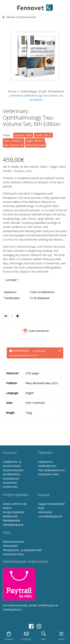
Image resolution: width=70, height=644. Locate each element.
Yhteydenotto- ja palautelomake (22, 550)
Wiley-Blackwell (36, 145)
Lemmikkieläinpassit (50, 516)
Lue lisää (12, 280)
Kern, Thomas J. (14, 141)
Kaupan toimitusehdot (51, 504)
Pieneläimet (57, 91)
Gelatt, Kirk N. (43, 135)
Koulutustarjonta (13, 470)
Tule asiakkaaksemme (51, 470)
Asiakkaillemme (47, 466)
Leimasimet (45, 512)
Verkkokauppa (29, 91)
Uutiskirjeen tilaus (49, 474)
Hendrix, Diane (23, 135)
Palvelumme (45, 462)
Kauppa (44, 495)
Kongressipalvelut (13, 512)
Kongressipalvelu (16, 495)
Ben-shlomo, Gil (14, 145)
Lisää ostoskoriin (35, 331)
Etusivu (12, 91)
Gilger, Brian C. (35, 141)
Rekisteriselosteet (14, 542)
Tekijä (6, 135)
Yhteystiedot (10, 546)
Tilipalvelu (45, 452)
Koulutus (10, 452)
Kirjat (43, 91)
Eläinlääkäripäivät (13, 525)
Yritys (7, 532)
